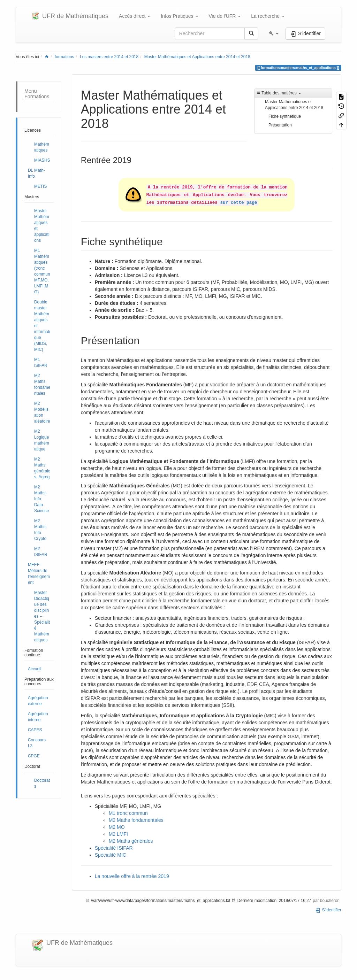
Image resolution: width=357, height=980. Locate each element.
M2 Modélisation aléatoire (42, 412)
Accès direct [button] (135, 16)
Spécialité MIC (111, 855)
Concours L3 (37, 743)
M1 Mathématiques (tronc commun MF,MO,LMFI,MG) (42, 271)
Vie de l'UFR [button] (225, 16)
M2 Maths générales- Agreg (42, 468)
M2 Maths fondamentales (42, 384)
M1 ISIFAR (41, 362)
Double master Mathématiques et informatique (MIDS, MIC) (42, 326)
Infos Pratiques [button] (179, 16)
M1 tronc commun (128, 813)
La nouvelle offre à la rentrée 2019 (132, 876)
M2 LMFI (118, 834)
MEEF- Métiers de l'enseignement (39, 574)
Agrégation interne (38, 717)
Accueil (35, 669)
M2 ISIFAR (41, 552)
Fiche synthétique (285, 116)
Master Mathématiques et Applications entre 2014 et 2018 (197, 57)
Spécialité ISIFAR (114, 848)
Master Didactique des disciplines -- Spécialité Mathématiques (42, 616)
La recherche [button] (268, 16)
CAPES (35, 730)
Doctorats (42, 783)
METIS (40, 186)
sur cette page (238, 203)
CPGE (34, 756)
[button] (274, 33)
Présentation (280, 125)
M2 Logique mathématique (42, 440)
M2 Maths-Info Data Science (41, 499)
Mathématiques (42, 147)
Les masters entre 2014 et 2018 (109, 57)
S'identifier (328, 910)
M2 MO (117, 827)
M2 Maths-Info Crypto (40, 530)
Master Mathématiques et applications (42, 226)
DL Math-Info (36, 173)
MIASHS (42, 160)
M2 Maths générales (131, 841)
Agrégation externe (38, 701)
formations (64, 57)
